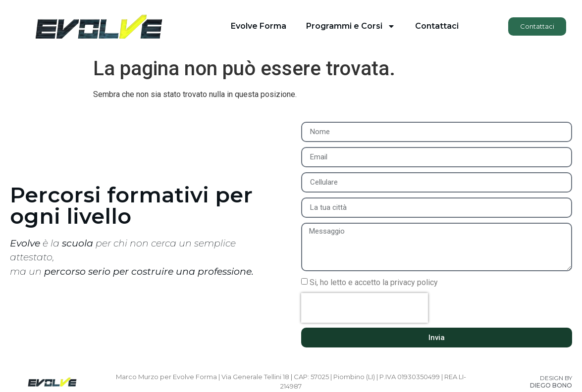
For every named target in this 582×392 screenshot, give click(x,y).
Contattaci (437, 26)
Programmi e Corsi (351, 26)
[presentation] (365, 308)
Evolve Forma (259, 26)
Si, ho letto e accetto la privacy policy (374, 282)
